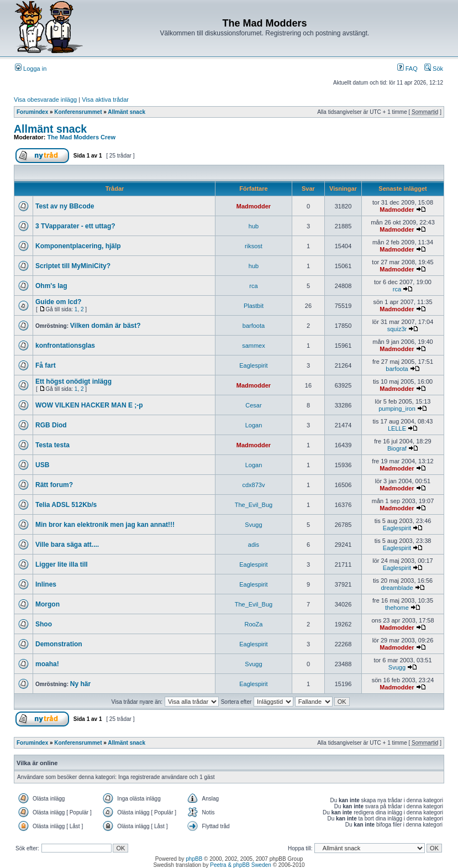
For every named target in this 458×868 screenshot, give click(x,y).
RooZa (253, 624)
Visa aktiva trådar (105, 100)
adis (254, 545)
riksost (254, 246)
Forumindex (32, 112)
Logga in (31, 69)
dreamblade (397, 588)
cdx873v (253, 485)
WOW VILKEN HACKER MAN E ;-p (89, 405)
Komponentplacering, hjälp (78, 246)
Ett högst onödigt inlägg (73, 381)
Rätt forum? (54, 485)
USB (42, 465)
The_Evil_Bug (254, 505)
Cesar (253, 405)
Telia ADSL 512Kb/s (66, 505)
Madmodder (254, 206)
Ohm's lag (51, 286)
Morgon (48, 604)
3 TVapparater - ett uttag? (75, 226)
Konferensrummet (78, 112)
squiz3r (397, 329)
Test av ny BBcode (65, 206)
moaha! (47, 664)
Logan (254, 425)
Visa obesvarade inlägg (45, 100)
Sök (434, 69)
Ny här (80, 684)
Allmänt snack (127, 112)
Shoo (44, 624)
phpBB (194, 859)
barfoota (254, 326)
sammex (254, 346)
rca (253, 286)
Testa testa (52, 445)
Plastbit (254, 306)
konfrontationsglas (65, 346)
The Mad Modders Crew (81, 137)
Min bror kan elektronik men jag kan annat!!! (105, 525)
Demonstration (59, 644)
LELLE (397, 428)
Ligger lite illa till (62, 564)
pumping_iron (397, 409)
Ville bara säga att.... (67, 545)
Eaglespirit (253, 365)
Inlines (46, 584)
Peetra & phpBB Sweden (241, 865)
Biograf (397, 448)
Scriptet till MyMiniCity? (73, 266)
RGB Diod (51, 425)
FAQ (407, 69)
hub (254, 226)
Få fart (46, 365)
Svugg (253, 525)
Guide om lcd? (58, 302)
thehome (397, 608)
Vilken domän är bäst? (106, 326)
